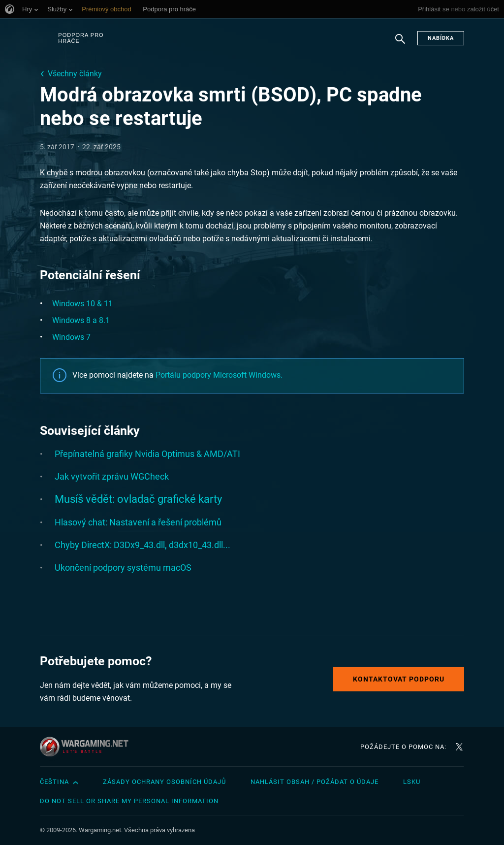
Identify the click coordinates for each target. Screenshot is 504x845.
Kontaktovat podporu (399, 679)
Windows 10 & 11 (82, 304)
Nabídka (441, 38)
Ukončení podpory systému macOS (123, 568)
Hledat (400, 44)
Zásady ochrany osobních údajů (164, 782)
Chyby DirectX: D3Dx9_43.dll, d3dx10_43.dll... (142, 545)
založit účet (483, 9)
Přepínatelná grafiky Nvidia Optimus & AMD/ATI (147, 454)
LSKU (412, 782)
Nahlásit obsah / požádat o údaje (315, 782)
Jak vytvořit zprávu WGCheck (112, 476)
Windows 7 (71, 337)
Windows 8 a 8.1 (81, 320)
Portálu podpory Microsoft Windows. (219, 375)
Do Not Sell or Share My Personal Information (129, 801)
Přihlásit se (434, 9)
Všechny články (75, 74)
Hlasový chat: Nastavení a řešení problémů (138, 522)
